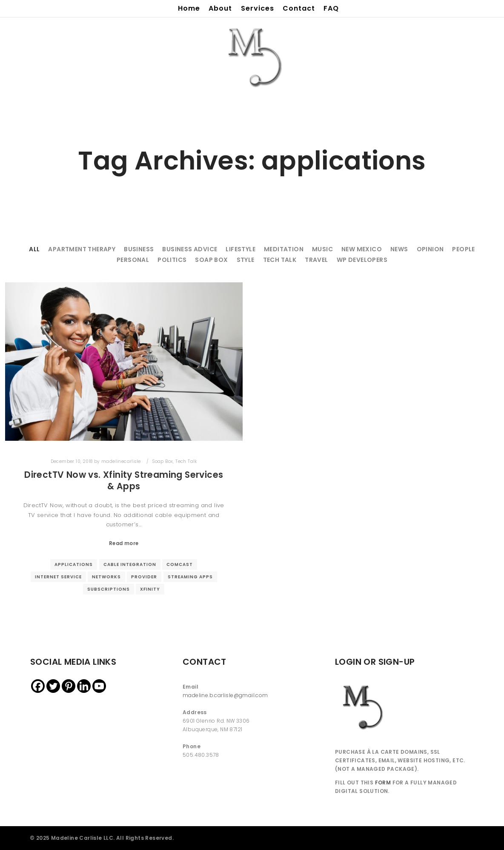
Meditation (284, 249)
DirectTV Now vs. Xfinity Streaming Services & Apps (124, 481)
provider (144, 577)
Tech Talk (280, 260)
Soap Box (211, 260)
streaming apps (190, 577)
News (399, 249)
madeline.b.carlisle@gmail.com (225, 695)
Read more (124, 543)
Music (322, 249)
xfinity (150, 589)
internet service (58, 577)
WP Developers (362, 260)
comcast (180, 564)
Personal (133, 260)
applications (74, 564)
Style (246, 260)
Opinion (430, 249)
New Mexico (362, 249)
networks (106, 577)
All (34, 249)
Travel (316, 260)
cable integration (130, 564)
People (463, 249)
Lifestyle (241, 249)
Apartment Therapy (82, 249)
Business (139, 249)
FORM (383, 783)
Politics (172, 260)
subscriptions (109, 589)
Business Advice (190, 249)
